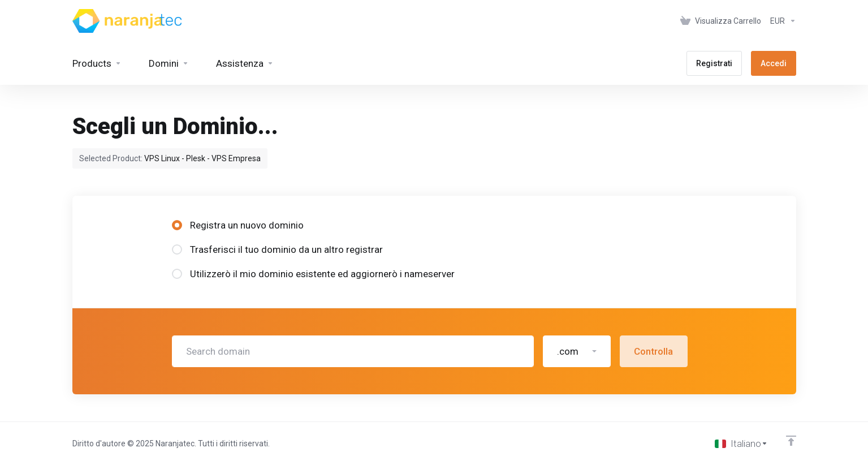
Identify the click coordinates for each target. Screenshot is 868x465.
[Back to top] (791, 441)
